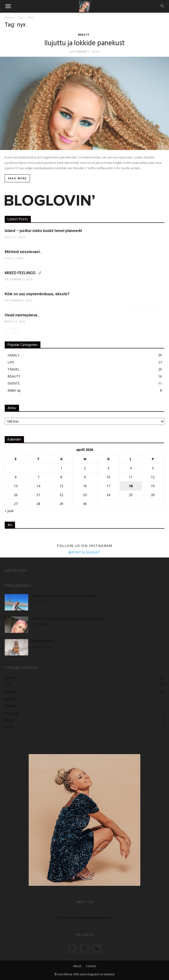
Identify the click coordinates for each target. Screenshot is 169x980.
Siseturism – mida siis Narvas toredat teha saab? (65, 596)
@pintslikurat (84, 552)
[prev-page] (8, 331)
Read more (17, 178)
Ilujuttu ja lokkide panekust (84, 43)
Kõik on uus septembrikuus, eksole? (37, 294)
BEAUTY (84, 35)
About (77, 966)
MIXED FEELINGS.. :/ (23, 273)
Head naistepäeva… (22, 315)
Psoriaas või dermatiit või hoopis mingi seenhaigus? (68, 619)
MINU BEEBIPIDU (43, 641)
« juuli (9, 511)
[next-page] (15, 331)
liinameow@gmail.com (94, 918)
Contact (91, 966)
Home (9, 17)
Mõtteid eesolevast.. (23, 252)
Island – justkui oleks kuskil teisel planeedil (43, 231)
